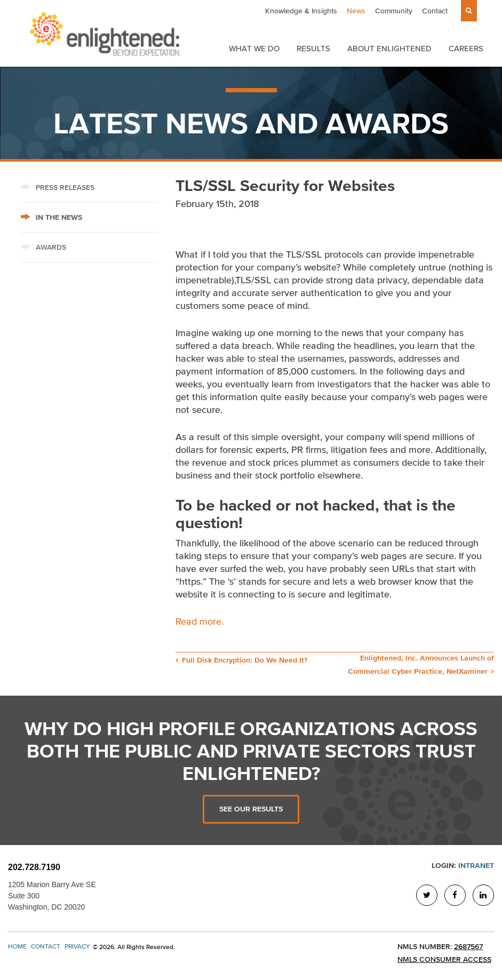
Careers (466, 48)
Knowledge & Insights (301, 11)
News (356, 11)
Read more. (201, 622)
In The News (51, 217)
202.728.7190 (34, 867)
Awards (43, 247)
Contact (435, 11)
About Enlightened (389, 48)
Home (17, 946)
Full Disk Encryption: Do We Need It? (245, 660)
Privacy (77, 946)
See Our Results (251, 809)
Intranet (476, 866)
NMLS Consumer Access (444, 959)
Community (394, 11)
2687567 (468, 947)
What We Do (254, 48)
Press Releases (58, 188)
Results (313, 48)
